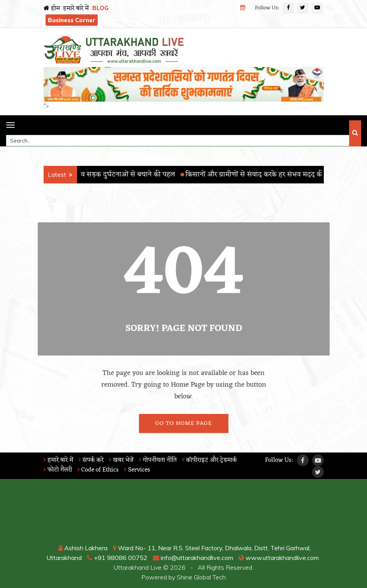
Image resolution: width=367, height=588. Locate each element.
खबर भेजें (121, 460)
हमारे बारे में (76, 9)
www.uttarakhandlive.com (279, 558)
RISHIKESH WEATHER (184, 514)
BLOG (100, 8)
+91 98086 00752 (117, 558)
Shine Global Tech (201, 577)
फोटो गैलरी (58, 470)
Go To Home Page (183, 423)
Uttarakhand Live (138, 567)
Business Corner (72, 20)
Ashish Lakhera (83, 548)
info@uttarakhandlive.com (193, 558)
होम (52, 9)
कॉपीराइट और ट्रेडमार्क (210, 460)
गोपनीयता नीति (158, 460)
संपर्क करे (91, 460)
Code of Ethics (98, 470)
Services (137, 470)
